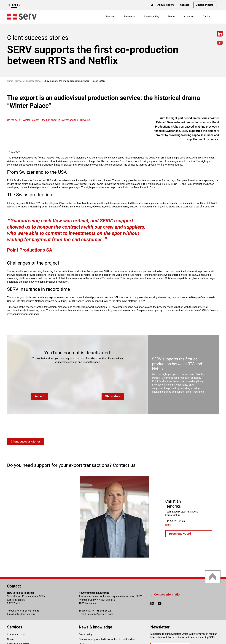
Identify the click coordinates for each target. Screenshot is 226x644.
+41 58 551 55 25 (101, 611)
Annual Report (165, 5)
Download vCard (180, 534)
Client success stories (26, 441)
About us (189, 17)
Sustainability (152, 17)
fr (19, 5)
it (23, 5)
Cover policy (86, 635)
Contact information (168, 594)
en (14, 5)
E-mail (169, 525)
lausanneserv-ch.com (100, 614)
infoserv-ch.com (25, 614)
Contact (185, 5)
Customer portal (205, 5)
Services (110, 17)
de (9, 5)
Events (171, 17)
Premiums (130, 17)
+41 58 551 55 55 (30, 611)
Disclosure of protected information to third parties (107, 639)
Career (206, 17)
